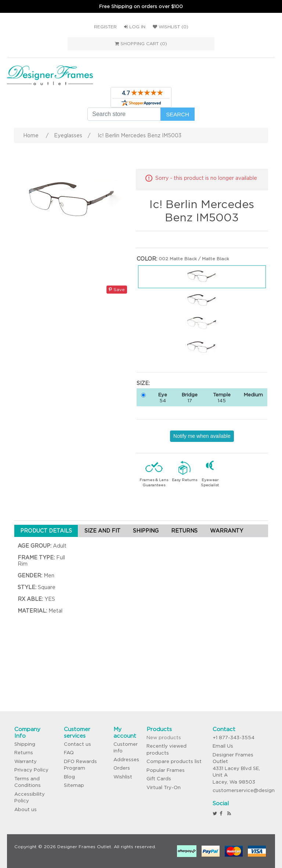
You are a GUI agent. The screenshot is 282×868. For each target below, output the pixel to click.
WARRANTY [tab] (227, 531)
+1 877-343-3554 (234, 738)
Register (105, 27)
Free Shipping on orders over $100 (141, 6)
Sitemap (74, 785)
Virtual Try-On (164, 787)
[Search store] (124, 114)
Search (178, 114)
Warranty (26, 761)
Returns (24, 753)
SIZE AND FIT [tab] (102, 531)
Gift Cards (159, 779)
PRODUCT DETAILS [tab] (46, 531)
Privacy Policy (31, 770)
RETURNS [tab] (184, 531)
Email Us (223, 746)
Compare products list (174, 761)
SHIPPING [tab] (146, 531)
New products (164, 738)
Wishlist (123, 777)
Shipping (25, 744)
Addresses (126, 760)
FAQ (69, 753)
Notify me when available (202, 436)
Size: (143, 383)
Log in (135, 27)
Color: (147, 259)
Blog (69, 777)
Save (117, 289)
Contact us (77, 744)
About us (26, 809)
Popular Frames (166, 770)
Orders (122, 768)
